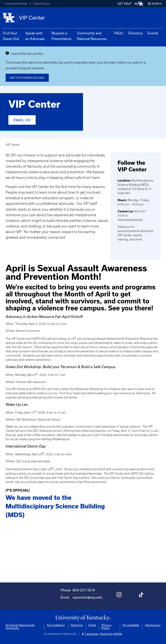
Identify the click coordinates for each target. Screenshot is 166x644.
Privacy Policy (107, 627)
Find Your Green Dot (11, 36)
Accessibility (131, 625)
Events (153, 33)
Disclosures (153, 625)
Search (157, 4)
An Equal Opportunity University (20, 627)
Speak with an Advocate (35, 36)
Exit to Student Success (27, 78)
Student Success (41, 4)
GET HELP (124, 4)
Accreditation (56, 625)
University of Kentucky (16, 4)
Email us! (22, 120)
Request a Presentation (62, 36)
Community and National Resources (92, 36)
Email (92, 625)
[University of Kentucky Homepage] (83, 618)
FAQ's (119, 33)
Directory (136, 33)
